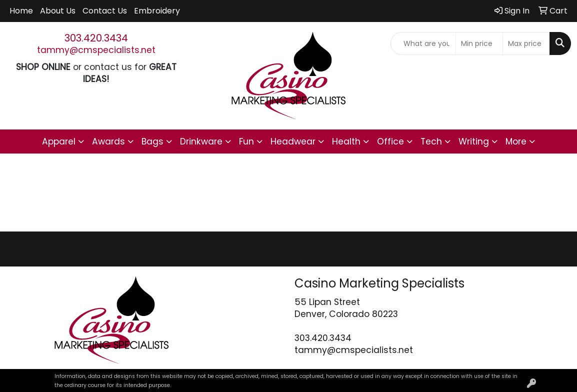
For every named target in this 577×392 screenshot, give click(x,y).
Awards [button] (108, 141)
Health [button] (346, 141)
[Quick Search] (423, 43)
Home (21, 11)
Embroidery (157, 11)
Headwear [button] (293, 141)
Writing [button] (474, 141)
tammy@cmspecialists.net (96, 50)
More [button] (516, 141)
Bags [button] (152, 141)
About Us (58, 11)
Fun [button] (246, 141)
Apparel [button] (59, 141)
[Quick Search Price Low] (479, 43)
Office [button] (390, 141)
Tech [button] (431, 141)
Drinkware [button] (201, 141)
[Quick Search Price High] (526, 43)
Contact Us (105, 11)
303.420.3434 (96, 38)
